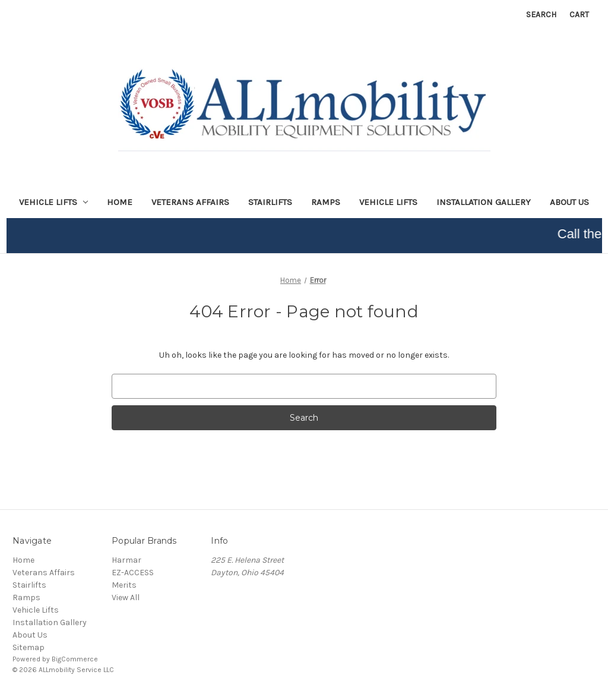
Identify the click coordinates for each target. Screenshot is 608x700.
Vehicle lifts (54, 202)
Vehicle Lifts (388, 202)
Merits (124, 585)
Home (120, 202)
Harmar (126, 560)
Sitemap (28, 647)
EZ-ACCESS (133, 573)
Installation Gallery (484, 202)
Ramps (326, 202)
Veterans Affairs (190, 202)
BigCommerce (75, 659)
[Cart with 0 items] (579, 15)
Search (541, 15)
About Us (569, 202)
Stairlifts (270, 202)
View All (126, 597)
